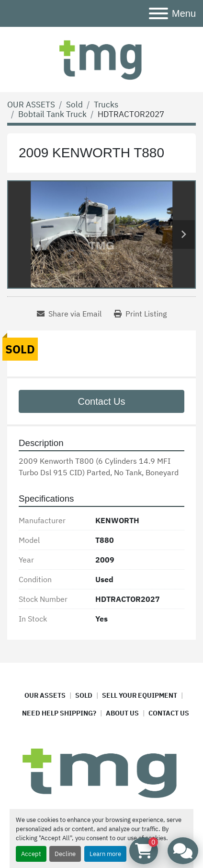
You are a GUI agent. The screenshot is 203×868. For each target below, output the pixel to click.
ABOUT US (122, 713)
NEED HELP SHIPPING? (59, 713)
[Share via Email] (69, 314)
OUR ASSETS (45, 695)
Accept (31, 854)
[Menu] (158, 13)
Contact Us (102, 401)
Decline (65, 854)
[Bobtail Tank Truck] (52, 114)
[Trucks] (106, 105)
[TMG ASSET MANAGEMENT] (101, 772)
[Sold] (74, 105)
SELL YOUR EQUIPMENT (140, 695)
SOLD (84, 695)
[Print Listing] (140, 314)
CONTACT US (169, 713)
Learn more (105, 854)
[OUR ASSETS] (31, 105)
